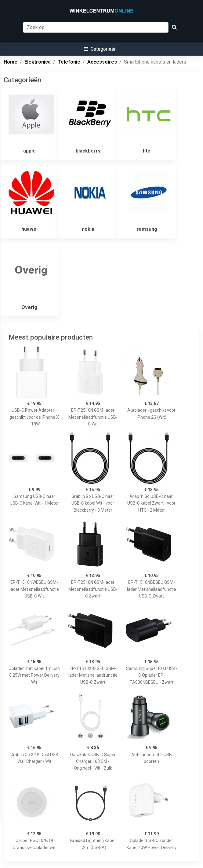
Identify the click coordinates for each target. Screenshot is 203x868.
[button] (100, 49)
